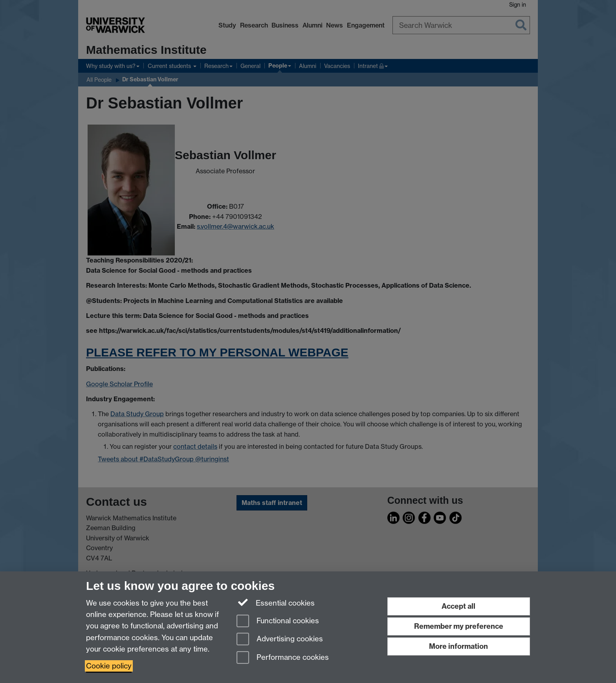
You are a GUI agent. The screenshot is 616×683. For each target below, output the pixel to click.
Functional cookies (278, 621)
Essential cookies (276, 602)
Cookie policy (109, 666)
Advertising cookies (280, 640)
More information (458, 646)
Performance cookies (283, 658)
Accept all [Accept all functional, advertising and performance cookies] (458, 606)
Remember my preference (459, 626)
